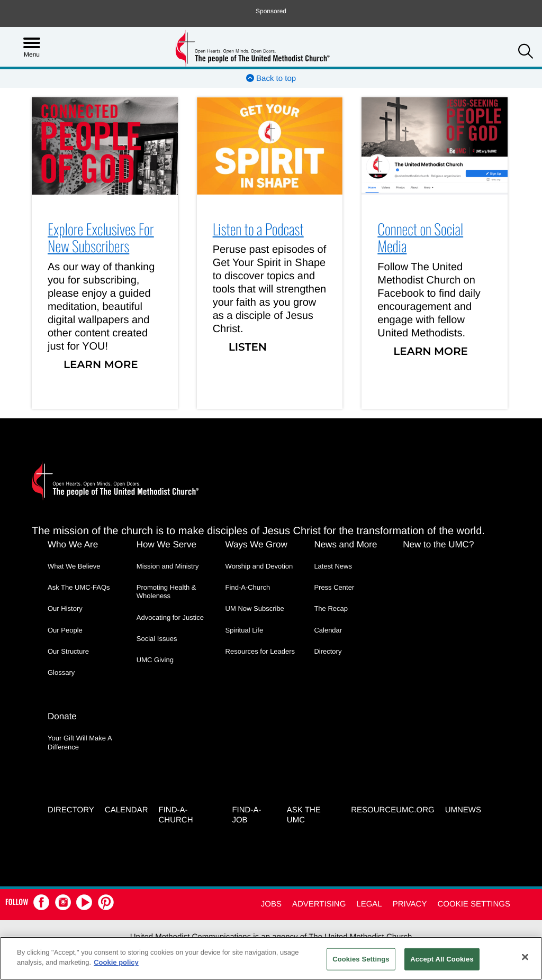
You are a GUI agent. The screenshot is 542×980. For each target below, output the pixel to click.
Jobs (271, 904)
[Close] (525, 957)
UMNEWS (463, 810)
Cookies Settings (361, 959)
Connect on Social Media (420, 238)
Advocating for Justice (170, 617)
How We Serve (166, 544)
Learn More (101, 365)
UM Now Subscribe (255, 608)
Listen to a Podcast (258, 229)
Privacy (410, 904)
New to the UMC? (438, 544)
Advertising (319, 904)
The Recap (331, 608)
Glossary (61, 672)
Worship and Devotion (259, 566)
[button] (526, 53)
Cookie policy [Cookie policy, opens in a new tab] (116, 962)
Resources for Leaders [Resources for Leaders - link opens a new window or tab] (260, 651)
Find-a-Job (246, 815)
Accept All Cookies (442, 959)
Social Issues (157, 639)
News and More (345, 544)
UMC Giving (155, 660)
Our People (65, 630)
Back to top (271, 79)
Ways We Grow (256, 544)
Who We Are (73, 544)
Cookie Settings (474, 904)
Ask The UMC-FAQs (79, 587)
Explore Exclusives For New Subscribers (101, 238)
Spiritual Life (245, 630)
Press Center (334, 587)
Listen (248, 347)
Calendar (328, 630)
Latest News (333, 566)
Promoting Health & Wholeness (166, 592)
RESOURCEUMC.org (393, 810)
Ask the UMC (304, 815)
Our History (65, 608)
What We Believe (74, 566)
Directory (328, 651)
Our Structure (68, 651)
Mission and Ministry (168, 566)
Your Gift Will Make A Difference (80, 742)
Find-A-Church (248, 587)
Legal (369, 904)
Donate (62, 716)
